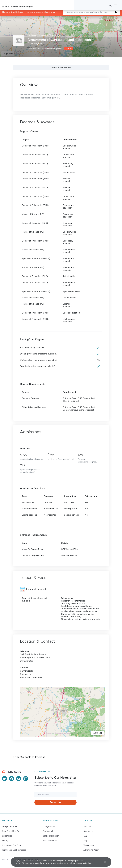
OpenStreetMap (103, 17)
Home (5, 12)
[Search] (110, 5)
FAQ (85, 836)
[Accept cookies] (103, 862)
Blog (85, 841)
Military (5, 841)
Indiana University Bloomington (41, 12)
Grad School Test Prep (12, 831)
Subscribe (55, 802)
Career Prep (7, 836)
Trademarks (89, 845)
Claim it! (68, 49)
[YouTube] (19, 779)
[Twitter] (5, 779)
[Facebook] (12, 779)
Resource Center (50, 841)
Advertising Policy (91, 850)
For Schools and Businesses (14, 850)
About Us (87, 826)
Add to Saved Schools (61, 68)
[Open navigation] (116, 5)
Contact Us (88, 831)
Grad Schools (17, 12)
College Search (49, 826)
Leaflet (89, 17)
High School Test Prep (11, 845)
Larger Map (8, 54)
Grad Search (48, 831)
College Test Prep (9, 826)
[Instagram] (26, 779)
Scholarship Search (51, 836)
